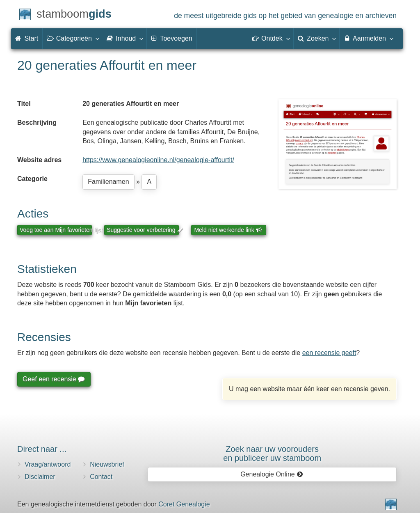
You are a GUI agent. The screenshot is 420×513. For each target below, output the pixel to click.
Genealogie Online (272, 474)
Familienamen (108, 182)
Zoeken (317, 38)
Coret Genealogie (184, 504)
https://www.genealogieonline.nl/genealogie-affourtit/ (158, 160)
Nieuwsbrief (107, 464)
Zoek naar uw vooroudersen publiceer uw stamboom (272, 453)
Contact (101, 477)
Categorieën (73, 38)
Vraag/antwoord (48, 464)
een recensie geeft (329, 353)
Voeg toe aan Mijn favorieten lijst (56, 230)
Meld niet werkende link (228, 230)
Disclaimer (40, 477)
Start (27, 38)
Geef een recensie (53, 379)
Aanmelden (368, 38)
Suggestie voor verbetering (143, 230)
